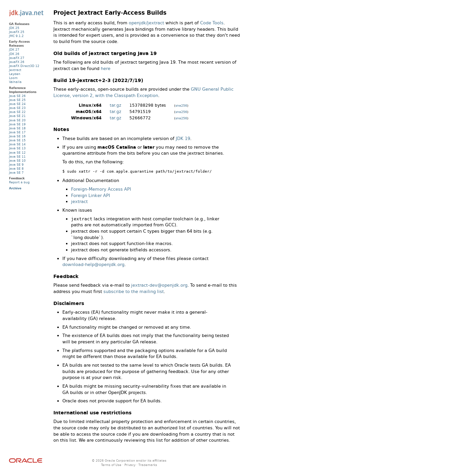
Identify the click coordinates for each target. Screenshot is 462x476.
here (106, 68)
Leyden (15, 74)
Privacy (130, 465)
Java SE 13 (17, 148)
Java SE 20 (17, 120)
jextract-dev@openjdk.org (159, 285)
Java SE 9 (16, 164)
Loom (13, 78)
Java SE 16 (17, 136)
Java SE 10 (17, 160)
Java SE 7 (16, 172)
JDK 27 (14, 49)
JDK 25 (14, 28)
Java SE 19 (17, 124)
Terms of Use (111, 465)
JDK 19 (183, 138)
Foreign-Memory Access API (101, 189)
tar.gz (115, 105)
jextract (79, 201)
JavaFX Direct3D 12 (24, 66)
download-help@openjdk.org (93, 264)
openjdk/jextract (146, 23)
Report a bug (19, 182)
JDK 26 (14, 54)
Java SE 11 (17, 156)
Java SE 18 (17, 128)
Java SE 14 (17, 144)
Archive (15, 188)
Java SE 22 (17, 112)
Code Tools (212, 23)
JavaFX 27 (17, 58)
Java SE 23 (17, 108)
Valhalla (15, 82)
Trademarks (148, 465)
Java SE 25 (17, 100)
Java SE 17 (17, 132)
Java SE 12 (17, 152)
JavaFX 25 (17, 32)
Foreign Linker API (91, 195)
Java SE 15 (17, 140)
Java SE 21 (17, 116)
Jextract (15, 70)
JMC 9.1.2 (16, 36)
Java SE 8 (16, 168)
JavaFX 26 (17, 62)
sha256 (181, 105)
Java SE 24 (17, 104)
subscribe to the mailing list (134, 291)
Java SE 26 (17, 96)
